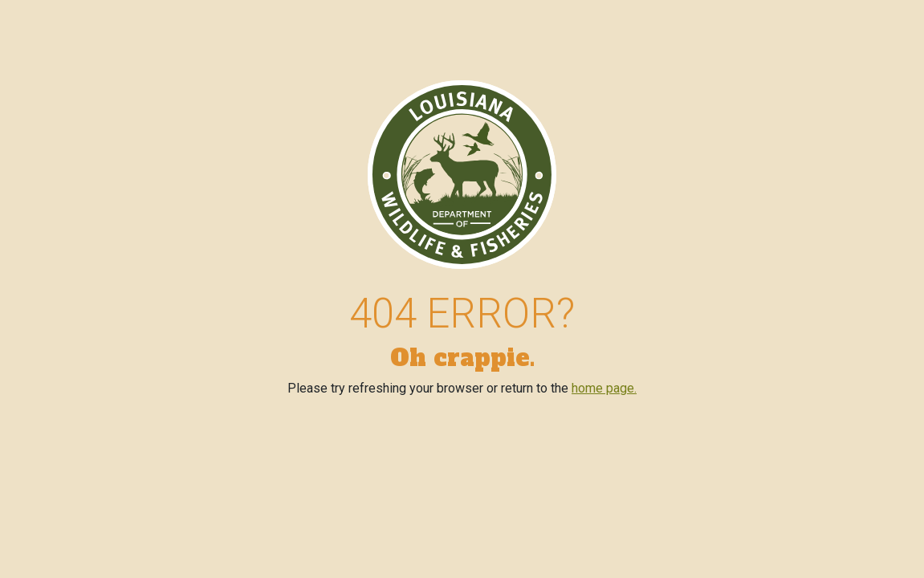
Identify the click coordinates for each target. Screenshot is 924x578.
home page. (604, 388)
